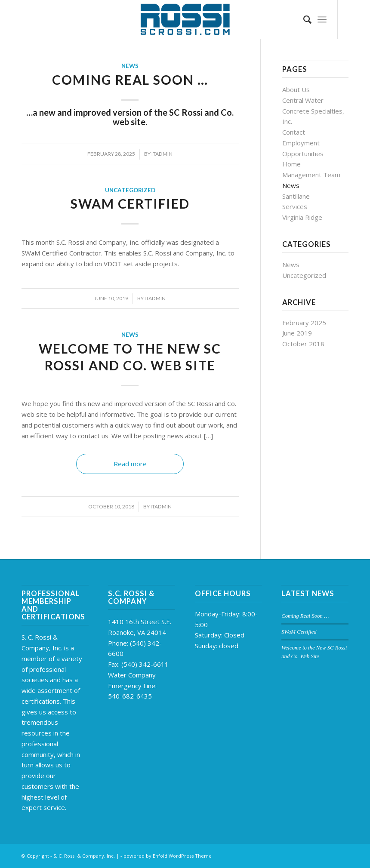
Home (291, 164)
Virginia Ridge (302, 217)
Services (295, 206)
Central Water (303, 100)
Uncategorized (130, 190)
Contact (294, 132)
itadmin (162, 154)
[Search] (303, 19)
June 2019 (297, 333)
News (130, 66)
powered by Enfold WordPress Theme (168, 856)
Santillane (296, 196)
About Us (296, 89)
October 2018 (303, 344)
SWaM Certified (130, 203)
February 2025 (304, 323)
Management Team (311, 175)
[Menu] (322, 19)
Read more (130, 464)
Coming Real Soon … (130, 80)
